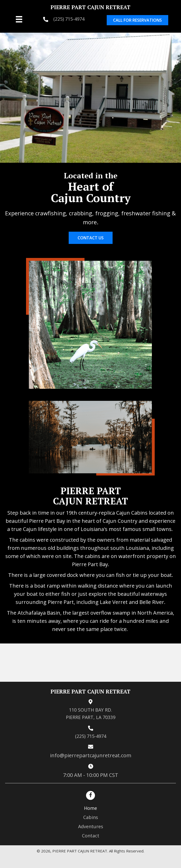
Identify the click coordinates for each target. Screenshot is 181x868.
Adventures (91, 826)
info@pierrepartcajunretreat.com (91, 755)
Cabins (91, 817)
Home (90, 808)
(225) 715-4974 (69, 19)
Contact (91, 836)
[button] (137, 20)
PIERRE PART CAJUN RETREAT (90, 7)
